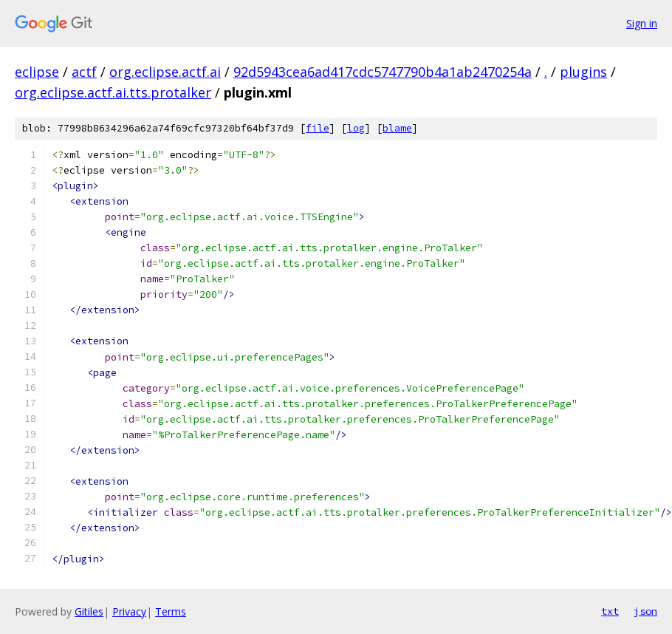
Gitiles (89, 611)
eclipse (37, 72)
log (356, 128)
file (318, 128)
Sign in (642, 23)
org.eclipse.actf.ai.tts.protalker (113, 92)
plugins (583, 72)
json (645, 611)
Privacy (129, 611)
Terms (171, 611)
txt (610, 611)
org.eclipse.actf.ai (165, 72)
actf (84, 72)
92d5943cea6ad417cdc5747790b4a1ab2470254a (383, 72)
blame (397, 128)
